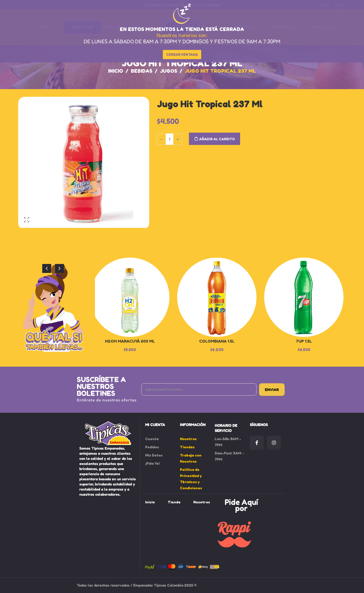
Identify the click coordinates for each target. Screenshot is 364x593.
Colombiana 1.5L (217, 341)
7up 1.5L (304, 341)
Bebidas (142, 71)
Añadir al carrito (217, 139)
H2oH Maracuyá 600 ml (130, 341)
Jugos (169, 71)
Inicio (116, 71)
